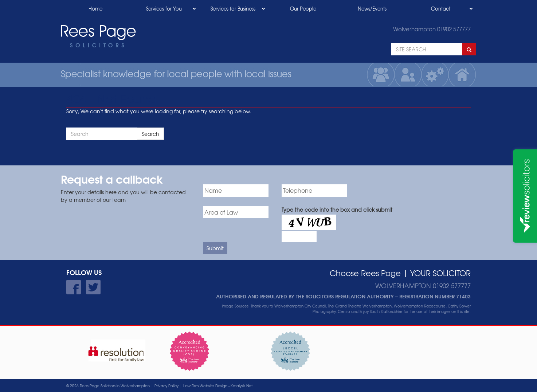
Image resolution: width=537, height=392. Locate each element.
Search (150, 134)
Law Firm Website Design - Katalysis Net (218, 386)
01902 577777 (454, 29)
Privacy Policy (166, 386)
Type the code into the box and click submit (337, 209)
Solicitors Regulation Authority (350, 296)
